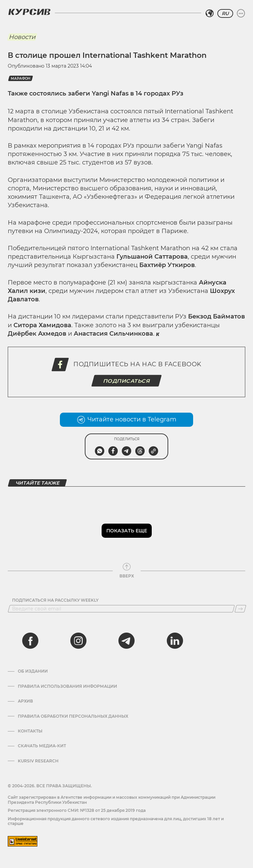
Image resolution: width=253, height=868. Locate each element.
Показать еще (127, 531)
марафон (21, 79)
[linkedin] (175, 641)
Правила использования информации (67, 686)
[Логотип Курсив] (29, 12)
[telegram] (126, 641)
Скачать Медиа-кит (42, 746)
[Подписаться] (240, 609)
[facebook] (30, 641)
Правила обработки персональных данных (73, 716)
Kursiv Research (38, 761)
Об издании (33, 671)
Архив (25, 701)
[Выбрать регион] (210, 13)
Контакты (30, 731)
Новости (22, 37)
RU (225, 13)
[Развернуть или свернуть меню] (241, 13)
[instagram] (78, 641)
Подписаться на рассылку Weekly (55, 600)
